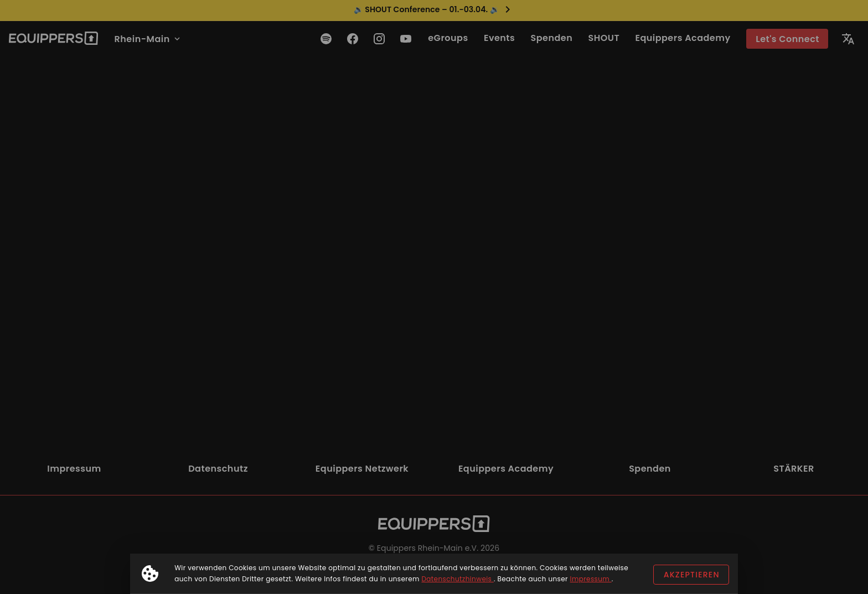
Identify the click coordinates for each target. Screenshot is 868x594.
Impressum (591, 579)
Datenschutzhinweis (457, 579)
